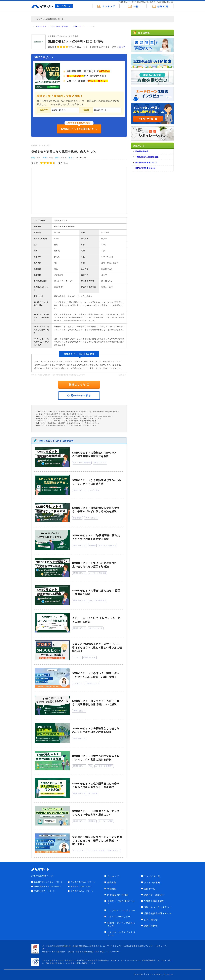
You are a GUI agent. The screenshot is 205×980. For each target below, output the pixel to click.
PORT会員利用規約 (154, 901)
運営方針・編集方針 (154, 895)
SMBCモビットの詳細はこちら (79, 129)
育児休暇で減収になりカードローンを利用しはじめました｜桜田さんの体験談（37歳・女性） (97, 841)
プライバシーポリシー (119, 917)
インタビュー (78, 683)
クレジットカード (96, 628)
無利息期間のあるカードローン (48, 886)
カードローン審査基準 (104, 766)
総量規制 (92, 821)
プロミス (77, 658)
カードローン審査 (106, 821)
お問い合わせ (151, 920)
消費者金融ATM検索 (118, 895)
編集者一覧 (150, 889)
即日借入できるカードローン (83, 882)
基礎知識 (112, 882)
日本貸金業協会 (142, 151)
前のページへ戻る (79, 395)
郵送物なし (77, 518)
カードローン (41, 27)
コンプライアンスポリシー (121, 910)
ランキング (113, 876)
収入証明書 (93, 794)
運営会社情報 (151, 926)
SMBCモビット (79, 27)
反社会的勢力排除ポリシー (158, 913)
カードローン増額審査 (82, 463)
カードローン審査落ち (108, 545)
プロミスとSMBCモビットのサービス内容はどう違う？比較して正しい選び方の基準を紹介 (97, 648)
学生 (90, 766)
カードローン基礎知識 (97, 573)
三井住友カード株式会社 (60, 27)
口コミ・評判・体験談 (96, 851)
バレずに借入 (94, 490)
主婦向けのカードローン (45, 891)
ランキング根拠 (152, 882)
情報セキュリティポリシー (158, 907)
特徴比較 (112, 889)
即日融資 (92, 545)
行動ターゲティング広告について (121, 924)
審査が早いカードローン (81, 886)
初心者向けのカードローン (82, 891)
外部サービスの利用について (121, 903)
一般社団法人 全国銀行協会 (147, 157)
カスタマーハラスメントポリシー (121, 934)
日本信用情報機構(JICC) (146, 163)
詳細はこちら (79, 385)
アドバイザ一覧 (152, 876)
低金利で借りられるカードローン (48, 882)
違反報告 (123, 375)
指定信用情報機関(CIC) (145, 168)
